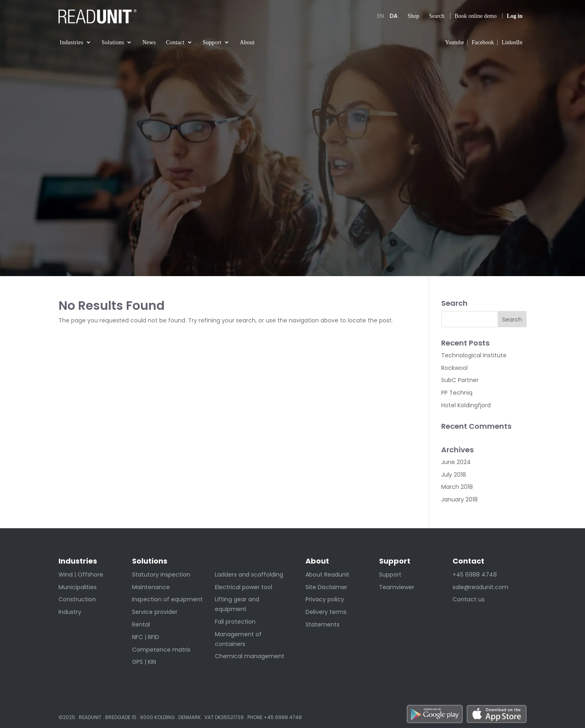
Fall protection (235, 622)
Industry (70, 612)
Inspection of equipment (167, 599)
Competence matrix (161, 650)
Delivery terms (326, 612)
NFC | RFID (146, 637)
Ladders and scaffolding (249, 575)
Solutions (113, 42)
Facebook (483, 42)
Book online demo (476, 16)
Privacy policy (325, 599)
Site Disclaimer (326, 587)
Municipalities (78, 587)
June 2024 (456, 462)
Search (437, 16)
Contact (175, 42)
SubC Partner (460, 380)
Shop (413, 16)
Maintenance (151, 587)
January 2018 (459, 499)
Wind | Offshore (81, 575)
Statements (323, 624)
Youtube (454, 42)
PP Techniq (457, 393)
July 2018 (454, 475)
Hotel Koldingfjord (466, 405)
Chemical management (250, 656)
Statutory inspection (161, 575)
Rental (141, 624)
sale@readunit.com (480, 587)
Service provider (155, 612)
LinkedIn (512, 42)
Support (212, 42)
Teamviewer (397, 587)
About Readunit (327, 575)
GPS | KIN (144, 662)
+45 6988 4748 (475, 575)
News (149, 42)
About (247, 42)
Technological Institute (474, 355)
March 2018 (457, 487)
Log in (515, 16)
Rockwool (454, 368)
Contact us (469, 599)
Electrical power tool (244, 587)
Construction (77, 599)
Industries (71, 42)
